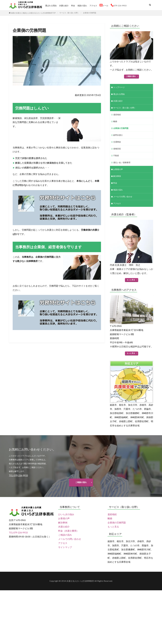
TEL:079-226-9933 (18, 533)
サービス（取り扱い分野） (69, 13)
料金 (73, 6)
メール (104, 5)
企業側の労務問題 (90, 13)
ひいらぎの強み (66, 515)
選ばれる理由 (51, 6)
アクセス (93, 6)
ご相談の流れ (131, 76)
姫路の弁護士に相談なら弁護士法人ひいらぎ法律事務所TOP (33, 13)
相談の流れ (82, 6)
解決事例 (117, 176)
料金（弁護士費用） (68, 531)
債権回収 (117, 149)
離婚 (115, 121)
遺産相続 (117, 115)
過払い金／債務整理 (122, 162)
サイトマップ (65, 547)
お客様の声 (118, 169)
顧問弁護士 (118, 135)
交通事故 (117, 142)
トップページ (119, 87)
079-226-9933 (119, 5)
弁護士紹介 (64, 6)
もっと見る (131, 280)
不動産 (116, 156)
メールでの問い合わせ (123, 197)
